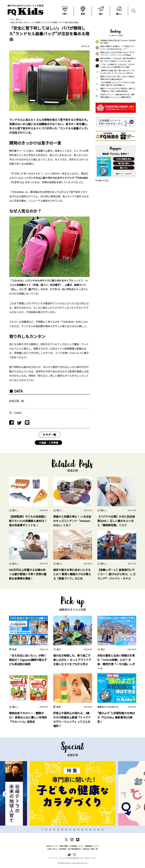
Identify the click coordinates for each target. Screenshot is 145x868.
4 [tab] (54, 830)
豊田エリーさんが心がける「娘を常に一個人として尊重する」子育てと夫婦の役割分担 (118, 90)
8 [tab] (70, 830)
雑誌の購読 (64, 846)
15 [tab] (98, 830)
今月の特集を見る (124, 159)
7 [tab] (66, 830)
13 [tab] (90, 830)
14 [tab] (94, 830)
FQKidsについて (52, 846)
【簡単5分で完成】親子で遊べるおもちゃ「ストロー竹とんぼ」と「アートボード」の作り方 (118, 72)
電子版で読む (124, 164)
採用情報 (63, 849)
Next (140, 794)
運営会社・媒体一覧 (90, 849)
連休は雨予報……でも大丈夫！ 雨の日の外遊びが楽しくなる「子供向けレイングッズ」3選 (118, 60)
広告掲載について (76, 846)
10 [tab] (78, 830)
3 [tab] (50, 830)
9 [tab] (74, 830)
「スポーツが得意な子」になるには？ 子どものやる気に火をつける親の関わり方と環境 (117, 66)
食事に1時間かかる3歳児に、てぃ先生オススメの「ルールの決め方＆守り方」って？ (117, 48)
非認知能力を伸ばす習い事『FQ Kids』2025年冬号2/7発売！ (118, 42)
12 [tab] (86, 830)
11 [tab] (82, 830)
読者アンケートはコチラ (124, 174)
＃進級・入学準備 (48, 443)
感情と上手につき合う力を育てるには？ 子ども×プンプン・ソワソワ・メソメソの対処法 (117, 54)
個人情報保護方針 (74, 849)
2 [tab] (46, 830)
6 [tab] (62, 830)
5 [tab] (58, 830)
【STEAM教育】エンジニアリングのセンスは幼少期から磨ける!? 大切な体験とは (117, 84)
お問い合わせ (52, 849)
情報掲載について (92, 846)
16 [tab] (102, 830)
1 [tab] (42, 830)
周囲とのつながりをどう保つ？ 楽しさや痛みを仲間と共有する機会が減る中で (117, 78)
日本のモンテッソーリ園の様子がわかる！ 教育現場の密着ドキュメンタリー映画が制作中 (117, 96)
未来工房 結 (16, 401)
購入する (124, 168)
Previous (5, 794)
